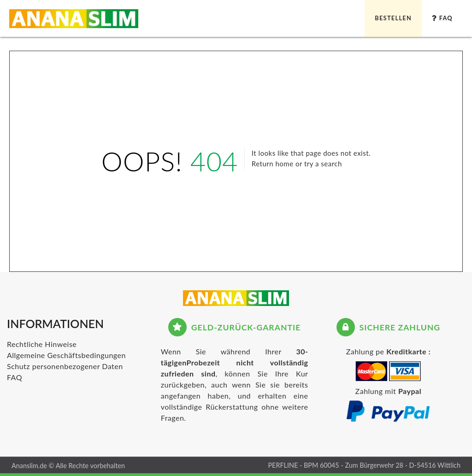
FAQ (15, 377)
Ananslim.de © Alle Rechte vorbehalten (68, 466)
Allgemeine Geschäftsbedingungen (66, 355)
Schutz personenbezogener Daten (65, 366)
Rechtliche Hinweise (42, 344)
